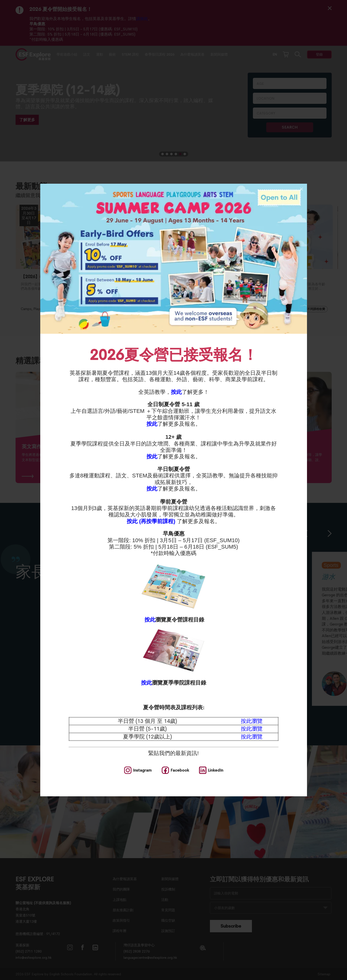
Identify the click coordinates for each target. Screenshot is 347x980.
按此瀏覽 (252, 721)
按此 (176, 392)
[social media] (138, 770)
